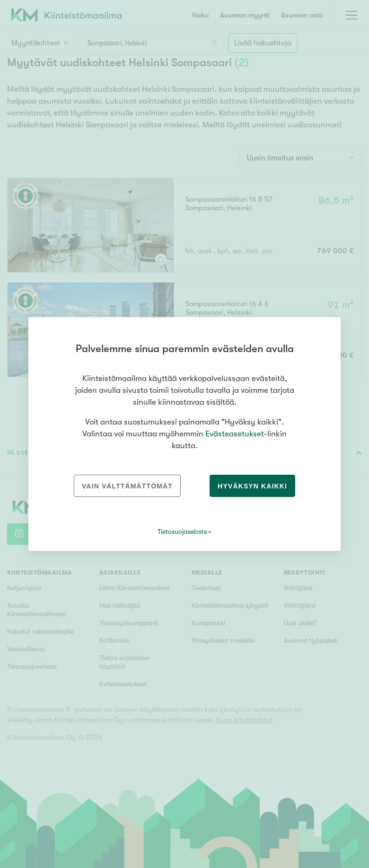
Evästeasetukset (235, 434)
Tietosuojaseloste (182, 531)
